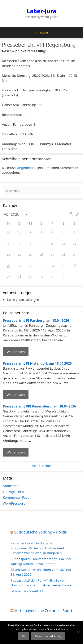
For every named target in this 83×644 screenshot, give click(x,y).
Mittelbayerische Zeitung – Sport (43, 611)
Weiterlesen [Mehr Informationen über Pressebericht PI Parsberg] (16, 352)
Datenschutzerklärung (48, 636)
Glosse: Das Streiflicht (27, 591)
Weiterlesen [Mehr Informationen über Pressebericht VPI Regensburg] (16, 452)
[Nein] (78, 632)
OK (24, 636)
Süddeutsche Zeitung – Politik (41, 532)
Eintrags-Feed (13, 492)
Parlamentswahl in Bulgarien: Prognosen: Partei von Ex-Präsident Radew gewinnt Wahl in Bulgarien (37, 548)
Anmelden (11, 486)
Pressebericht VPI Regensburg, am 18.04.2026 (39, 406)
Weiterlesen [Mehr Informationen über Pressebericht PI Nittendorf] (16, 395)
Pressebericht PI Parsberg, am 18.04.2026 (36, 320)
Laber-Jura (42, 11)
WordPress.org (14, 503)
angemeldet (27, 168)
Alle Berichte (41, 466)
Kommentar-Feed (16, 497)
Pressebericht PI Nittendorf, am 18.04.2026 (37, 363)
